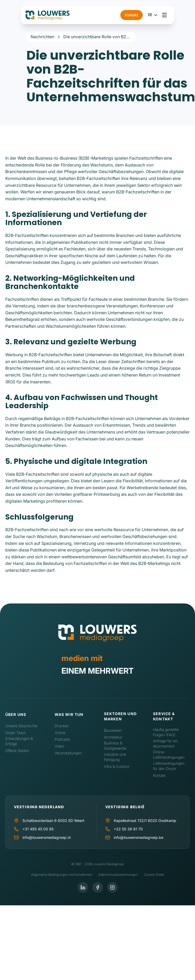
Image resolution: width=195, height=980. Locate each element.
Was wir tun (69, 714)
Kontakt (145, 15)
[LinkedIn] (83, 887)
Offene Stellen (17, 751)
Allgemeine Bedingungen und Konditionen (62, 875)
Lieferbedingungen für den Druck (169, 766)
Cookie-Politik (154, 875)
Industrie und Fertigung (115, 757)
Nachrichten (42, 37)
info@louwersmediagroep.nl (46, 837)
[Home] (97, 634)
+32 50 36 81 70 (128, 829)
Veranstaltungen (68, 753)
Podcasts (62, 739)
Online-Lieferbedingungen (169, 755)
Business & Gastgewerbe (115, 746)
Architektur (113, 737)
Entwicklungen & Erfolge (19, 741)
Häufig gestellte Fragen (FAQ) (166, 732)
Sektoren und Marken (120, 716)
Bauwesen (113, 730)
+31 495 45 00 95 (38, 829)
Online (60, 733)
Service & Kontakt (164, 716)
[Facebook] (98, 887)
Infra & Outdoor (117, 766)
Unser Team (16, 733)
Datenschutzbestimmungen (118, 875)
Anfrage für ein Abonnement (165, 743)
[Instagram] (112, 887)
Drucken (62, 726)
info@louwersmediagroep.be (139, 837)
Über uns (16, 714)
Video (59, 746)
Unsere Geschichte (21, 726)
